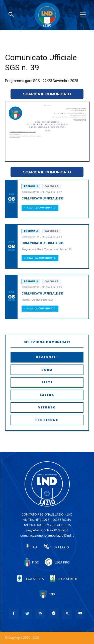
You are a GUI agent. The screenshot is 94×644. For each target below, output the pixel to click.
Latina (47, 395)
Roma (47, 370)
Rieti (47, 382)
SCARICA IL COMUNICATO (47, 94)
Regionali (47, 357)
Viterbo (47, 407)
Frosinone (47, 420)
